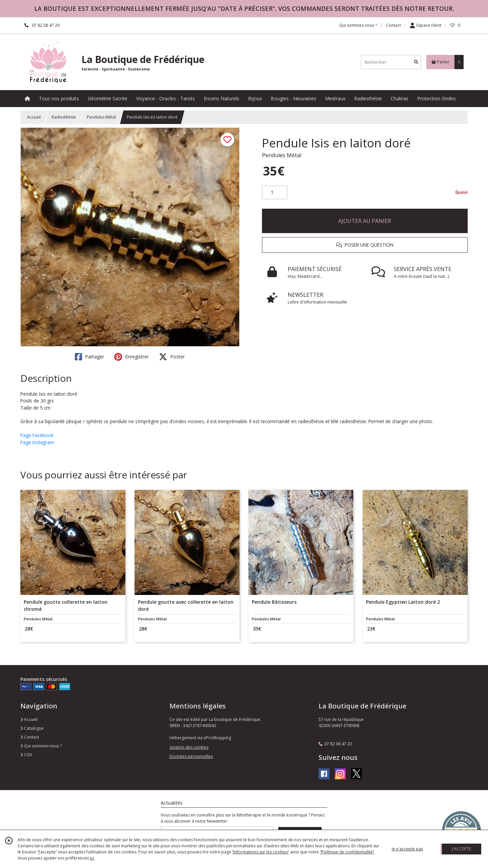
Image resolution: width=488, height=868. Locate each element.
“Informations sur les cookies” (261, 852)
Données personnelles (191, 756)
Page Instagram (37, 442)
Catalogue (32, 728)
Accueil (34, 117)
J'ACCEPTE (462, 849)
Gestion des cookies (189, 747)
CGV (26, 755)
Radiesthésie (64, 117)
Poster (172, 357)
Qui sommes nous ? (41, 746)
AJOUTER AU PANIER (365, 221)
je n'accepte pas (407, 849)
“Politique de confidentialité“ (347, 852)
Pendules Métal (101, 117)
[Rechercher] (416, 62)
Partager (89, 357)
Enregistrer (131, 357)
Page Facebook (37, 435)
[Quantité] (275, 192)
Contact (393, 25)
